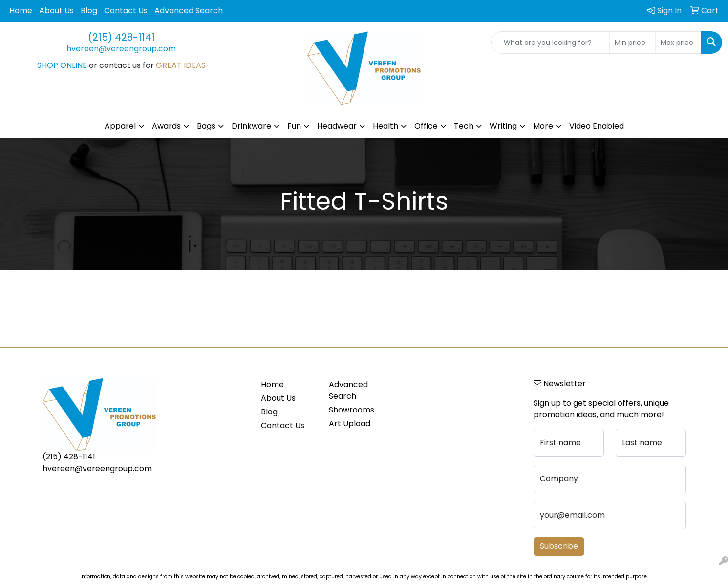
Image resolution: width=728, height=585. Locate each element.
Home (21, 11)
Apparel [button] (120, 126)
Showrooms (352, 410)
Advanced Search (189, 11)
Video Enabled (597, 126)
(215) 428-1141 (121, 37)
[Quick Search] (550, 43)
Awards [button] (166, 126)
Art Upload (350, 423)
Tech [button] (464, 126)
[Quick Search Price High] (678, 43)
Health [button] (385, 126)
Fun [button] (294, 126)
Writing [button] (503, 126)
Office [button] (426, 126)
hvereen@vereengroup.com (121, 49)
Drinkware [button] (251, 126)
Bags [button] (206, 126)
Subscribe (559, 546)
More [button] (543, 126)
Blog (89, 11)
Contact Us (126, 11)
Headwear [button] (337, 126)
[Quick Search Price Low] (632, 43)
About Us (56, 11)
